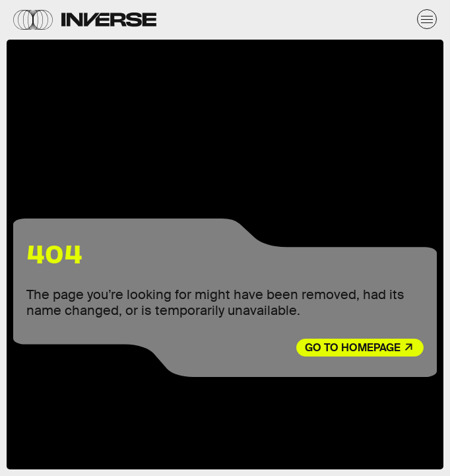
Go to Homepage (353, 348)
